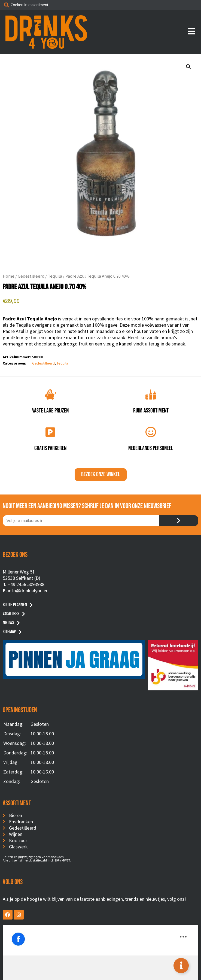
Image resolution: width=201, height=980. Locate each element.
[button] (188, 67)
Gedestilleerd (31, 276)
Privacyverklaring (100, 967)
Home (9, 276)
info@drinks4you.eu (28, 591)
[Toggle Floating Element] (181, 966)
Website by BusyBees (101, 974)
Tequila (55, 276)
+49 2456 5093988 (26, 584)
